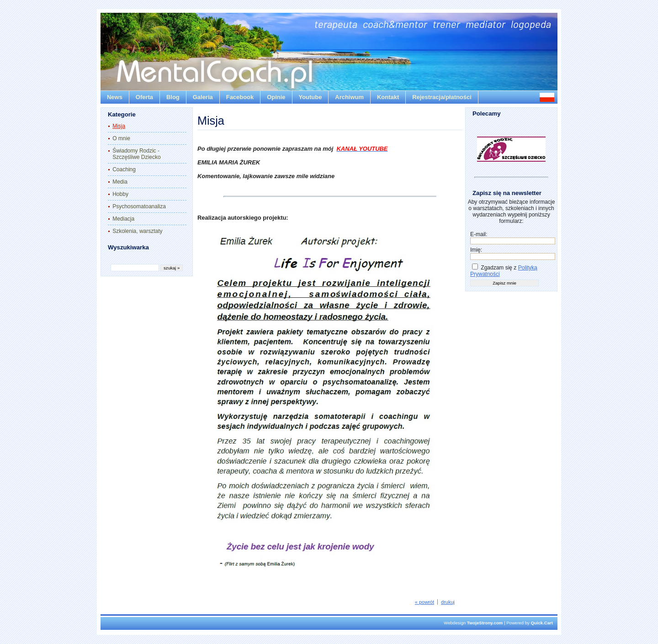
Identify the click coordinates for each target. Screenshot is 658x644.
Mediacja (123, 219)
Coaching (124, 169)
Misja (119, 126)
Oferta (144, 97)
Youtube (310, 97)
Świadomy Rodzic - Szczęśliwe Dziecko (136, 154)
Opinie (276, 97)
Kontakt (388, 97)
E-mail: (479, 234)
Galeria (203, 97)
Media (120, 182)
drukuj (448, 602)
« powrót (425, 602)
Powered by (530, 623)
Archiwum (349, 97)
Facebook (240, 97)
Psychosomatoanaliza (139, 206)
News (115, 97)
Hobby (120, 194)
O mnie (121, 138)
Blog (173, 97)
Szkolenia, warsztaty (137, 231)
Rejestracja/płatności (442, 97)
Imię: (476, 250)
